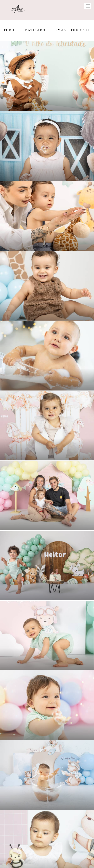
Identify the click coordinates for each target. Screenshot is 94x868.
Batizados (37, 30)
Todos (10, 30)
